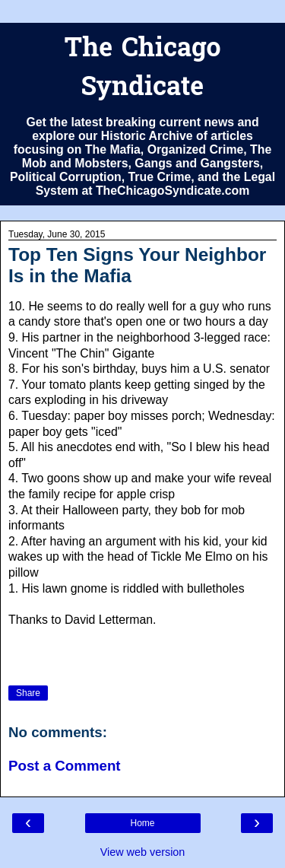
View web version (143, 852)
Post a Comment (65, 766)
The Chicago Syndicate (142, 69)
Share (28, 693)
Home (142, 823)
